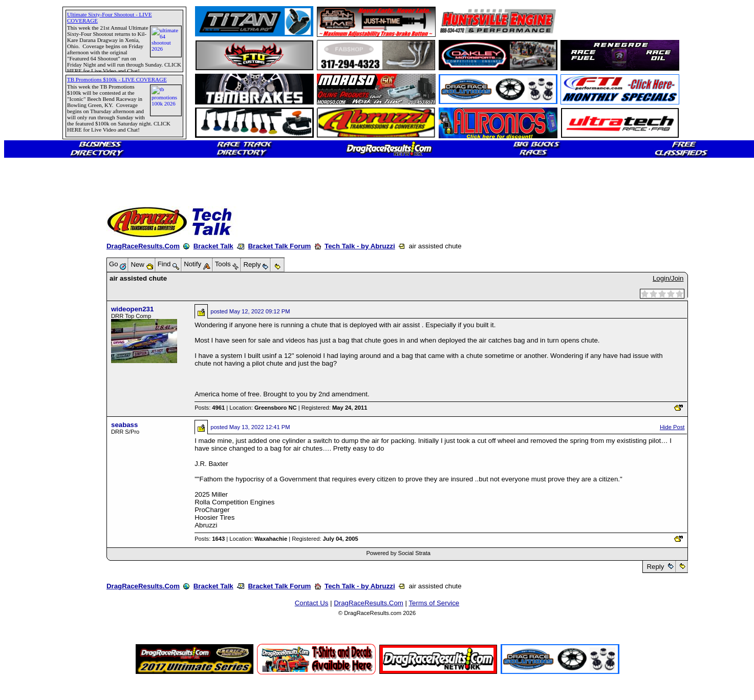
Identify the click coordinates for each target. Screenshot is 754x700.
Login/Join (668, 278)
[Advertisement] (44, 371)
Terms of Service (434, 603)
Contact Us (312, 603)
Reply (655, 567)
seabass (124, 425)
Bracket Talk (213, 246)
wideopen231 (132, 309)
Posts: (210, 408)
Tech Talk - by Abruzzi (360, 246)
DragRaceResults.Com (143, 246)
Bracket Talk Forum (279, 246)
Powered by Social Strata (398, 553)
